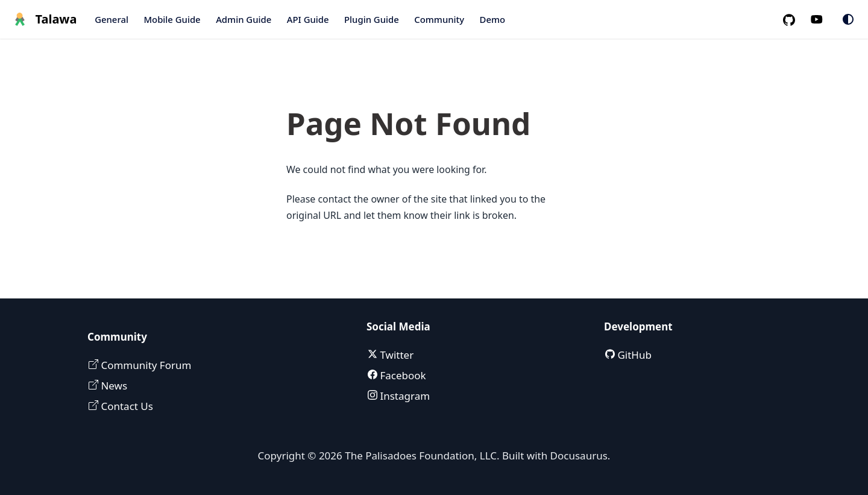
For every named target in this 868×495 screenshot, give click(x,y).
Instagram (404, 396)
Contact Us (126, 406)
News (113, 386)
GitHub (633, 355)
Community (439, 19)
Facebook (402, 375)
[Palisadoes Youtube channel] (823, 20)
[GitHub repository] (794, 20)
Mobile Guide (172, 19)
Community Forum (145, 365)
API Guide (308, 19)
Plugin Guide (372, 19)
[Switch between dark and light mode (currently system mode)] (848, 19)
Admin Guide (244, 19)
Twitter (395, 355)
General (112, 19)
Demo (493, 19)
